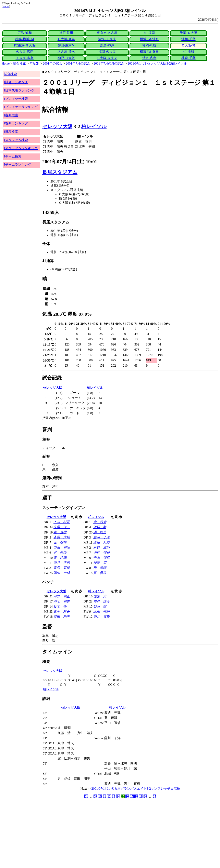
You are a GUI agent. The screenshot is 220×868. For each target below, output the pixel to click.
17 (132, 796)
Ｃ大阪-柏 (188, 45)
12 (109, 796)
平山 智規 (101, 558)
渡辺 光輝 (101, 542)
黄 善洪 (100, 573)
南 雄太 (100, 522)
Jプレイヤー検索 (16, 99)
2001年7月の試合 (78, 63)
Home (6, 6)
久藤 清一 (62, 527)
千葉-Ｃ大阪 (188, 33)
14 (118, 796)
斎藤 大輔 (62, 537)
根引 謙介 (101, 601)
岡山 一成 (62, 573)
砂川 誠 (100, 606)
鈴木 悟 (60, 606)
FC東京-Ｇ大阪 (25, 45)
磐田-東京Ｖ (66, 45)
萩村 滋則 (101, 547)
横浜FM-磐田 (149, 52)
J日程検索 (11, 132)
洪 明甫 (100, 532)
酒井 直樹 (101, 617)
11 (104, 796)
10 (100, 796)
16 (127, 796)
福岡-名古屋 (107, 52)
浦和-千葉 (188, 39)
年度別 (34, 63)
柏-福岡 (149, 33)
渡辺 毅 (100, 527)
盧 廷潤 (60, 558)
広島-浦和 (25, 33)
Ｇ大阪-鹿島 (66, 39)
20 (145, 796)
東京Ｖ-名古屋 (107, 33)
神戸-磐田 (66, 33)
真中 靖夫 (62, 612)
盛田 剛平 (62, 617)
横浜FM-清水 (149, 39)
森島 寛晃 (62, 568)
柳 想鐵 (100, 568)
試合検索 (20, 63)
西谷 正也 (62, 563)
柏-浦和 (188, 52)
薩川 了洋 (101, 537)
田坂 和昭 (62, 547)
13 (113, 796)
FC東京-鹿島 (25, 58)
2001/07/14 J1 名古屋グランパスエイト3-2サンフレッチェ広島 (136, 789)
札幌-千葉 (188, 58)
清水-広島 (149, 58)
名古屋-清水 (66, 52)
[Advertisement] (90, 831)
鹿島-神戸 (107, 45)
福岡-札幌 (149, 45)
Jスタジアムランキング (21, 148)
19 (141, 796)
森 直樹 (60, 532)
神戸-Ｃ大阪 (66, 58)
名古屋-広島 (25, 52)
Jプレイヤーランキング (21, 107)
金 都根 (60, 542)
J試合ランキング (16, 82)
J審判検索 (11, 115)
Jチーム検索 (13, 156)
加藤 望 (100, 563)
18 (136, 796)
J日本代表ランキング (19, 90)
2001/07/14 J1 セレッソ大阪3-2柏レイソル (157, 63)
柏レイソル (94, 126)
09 (95, 796)
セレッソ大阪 (57, 126)
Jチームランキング (17, 165)
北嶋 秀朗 (101, 612)
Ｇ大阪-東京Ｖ (107, 58)
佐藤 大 (100, 596)
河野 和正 (62, 596)
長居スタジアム (60, 172)
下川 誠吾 (62, 522)
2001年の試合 (52, 63)
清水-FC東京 (107, 39)
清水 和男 (62, 601)
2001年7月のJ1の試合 (109, 63)
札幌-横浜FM (25, 39)
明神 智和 (101, 552)
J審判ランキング (16, 123)
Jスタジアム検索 (16, 140)
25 (155, 796)
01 (86, 796)
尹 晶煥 (60, 552)
